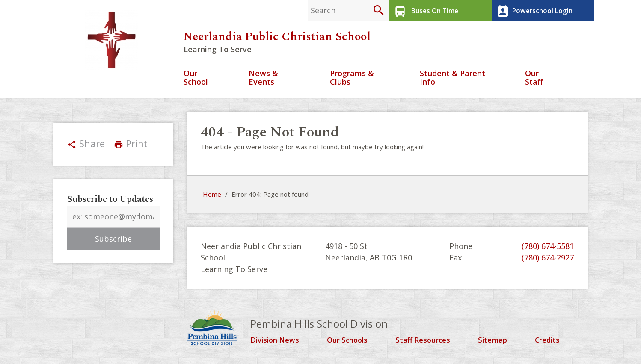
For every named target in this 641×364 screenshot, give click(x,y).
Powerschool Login (533, 10)
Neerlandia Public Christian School (277, 39)
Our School (196, 81)
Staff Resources (426, 343)
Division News (277, 343)
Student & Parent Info (453, 81)
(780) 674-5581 (548, 249)
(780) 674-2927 (548, 260)
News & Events (263, 81)
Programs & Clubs (352, 81)
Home (212, 197)
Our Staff (534, 81)
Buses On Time (424, 10)
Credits (549, 343)
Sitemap (495, 343)
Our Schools (350, 343)
